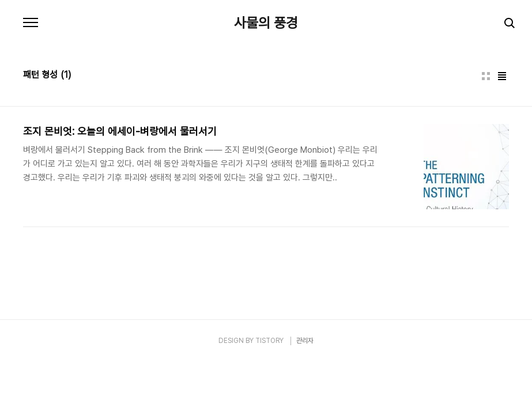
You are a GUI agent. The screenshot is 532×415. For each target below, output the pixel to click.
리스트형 (502, 76)
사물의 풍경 (266, 23)
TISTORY (269, 341)
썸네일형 (486, 76)
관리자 (305, 341)
